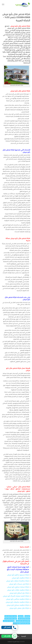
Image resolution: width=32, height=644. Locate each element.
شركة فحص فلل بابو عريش (23, 621)
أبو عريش (27, 616)
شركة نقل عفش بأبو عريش (19, 608)
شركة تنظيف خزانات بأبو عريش (18, 590)
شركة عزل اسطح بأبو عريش (19, 593)
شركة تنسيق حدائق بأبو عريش (18, 575)
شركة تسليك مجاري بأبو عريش (18, 587)
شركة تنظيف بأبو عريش (20, 578)
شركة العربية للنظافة (14, 642)
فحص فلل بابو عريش (9, 621)
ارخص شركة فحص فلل (11, 616)
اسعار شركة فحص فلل (24, 619)
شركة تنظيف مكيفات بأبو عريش (17, 602)
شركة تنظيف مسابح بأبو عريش (18, 605)
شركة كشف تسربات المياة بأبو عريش (16, 596)
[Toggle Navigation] (3, 5)
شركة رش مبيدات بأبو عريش (19, 584)
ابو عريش (21, 616)
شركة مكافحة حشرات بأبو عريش (18, 581)
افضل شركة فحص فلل (11, 619)
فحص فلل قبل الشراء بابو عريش (22, 623)
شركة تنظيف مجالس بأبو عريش (17, 599)
